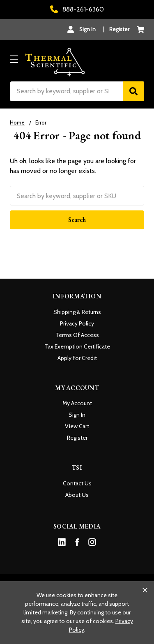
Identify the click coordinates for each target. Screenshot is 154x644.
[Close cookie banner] (145, 590)
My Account (77, 403)
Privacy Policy (77, 323)
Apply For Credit (77, 358)
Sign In (77, 415)
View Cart (77, 426)
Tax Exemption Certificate (77, 346)
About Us (77, 495)
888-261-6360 (77, 9)
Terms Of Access (77, 335)
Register (119, 29)
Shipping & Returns (77, 312)
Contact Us (77, 483)
